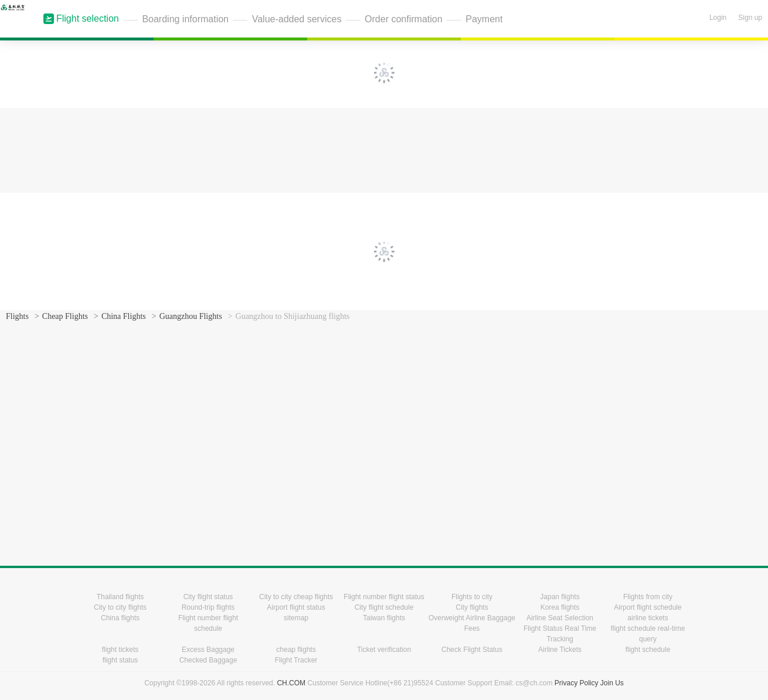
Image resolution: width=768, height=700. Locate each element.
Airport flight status (296, 607)
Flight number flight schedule (208, 623)
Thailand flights (120, 597)
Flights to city (472, 597)
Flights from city (648, 597)
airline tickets (648, 618)
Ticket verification (384, 650)
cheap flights (296, 650)
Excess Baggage (208, 650)
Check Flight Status (472, 650)
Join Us (612, 683)
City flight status (208, 597)
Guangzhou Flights (191, 316)
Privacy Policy (577, 683)
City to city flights (120, 607)
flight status (120, 660)
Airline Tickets (560, 650)
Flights (17, 316)
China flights (120, 618)
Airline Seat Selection (560, 618)
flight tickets (120, 650)
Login (718, 18)
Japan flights (560, 597)
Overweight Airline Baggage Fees (472, 623)
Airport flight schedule (648, 607)
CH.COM (291, 683)
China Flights (124, 316)
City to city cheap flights (296, 597)
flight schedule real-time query (648, 634)
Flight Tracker (296, 660)
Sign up (750, 18)
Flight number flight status (384, 597)
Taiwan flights (384, 618)
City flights (472, 607)
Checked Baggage (208, 660)
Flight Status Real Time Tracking (560, 634)
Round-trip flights (208, 607)
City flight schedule (384, 607)
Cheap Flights (65, 316)
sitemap (296, 618)
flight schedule (648, 650)
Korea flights (560, 607)
